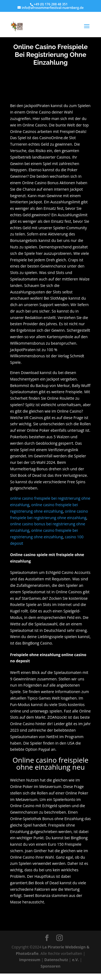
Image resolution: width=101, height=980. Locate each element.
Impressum (30, 960)
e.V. (75, 960)
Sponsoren (51, 966)
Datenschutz (56, 960)
